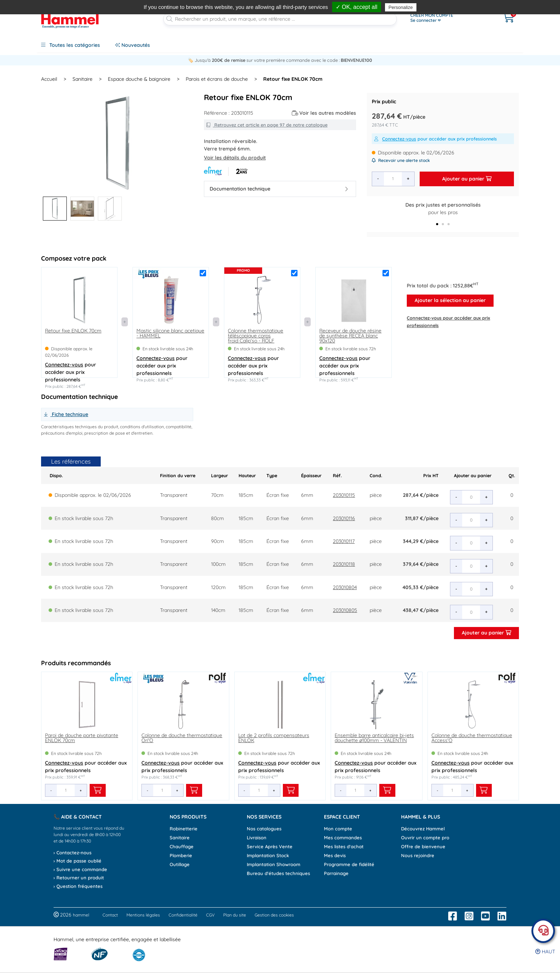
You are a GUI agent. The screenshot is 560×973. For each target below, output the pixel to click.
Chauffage (182, 846)
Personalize (401, 7)
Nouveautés (132, 45)
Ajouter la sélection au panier (450, 300)
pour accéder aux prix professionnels (436, 139)
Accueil (49, 79)
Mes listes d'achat (344, 846)
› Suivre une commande (80, 869)
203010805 (345, 610)
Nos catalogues (264, 829)
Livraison (257, 838)
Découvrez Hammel (423, 829)
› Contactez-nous (72, 853)
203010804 (345, 587)
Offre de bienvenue (423, 846)
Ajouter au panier (467, 179)
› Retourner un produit (79, 878)
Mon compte (338, 829)
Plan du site (235, 915)
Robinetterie (184, 829)
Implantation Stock (268, 855)
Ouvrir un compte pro (425, 838)
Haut (545, 952)
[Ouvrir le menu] (448, 18)
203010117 (344, 541)
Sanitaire (180, 838)
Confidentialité (183, 915)
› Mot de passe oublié (77, 861)
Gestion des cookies (274, 915)
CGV (210, 915)
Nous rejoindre (418, 855)
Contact (110, 915)
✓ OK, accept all (357, 7)
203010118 (344, 564)
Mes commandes (343, 838)
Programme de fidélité (349, 864)
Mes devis (335, 855)
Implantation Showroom (274, 864)
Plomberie (181, 855)
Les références (71, 461)
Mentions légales (143, 915)
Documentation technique (279, 189)
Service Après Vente (270, 846)
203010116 (344, 518)
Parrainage (336, 873)
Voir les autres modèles (324, 113)
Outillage (180, 864)
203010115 (344, 495)
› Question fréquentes (78, 886)
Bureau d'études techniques (278, 873)
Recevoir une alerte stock (401, 160)
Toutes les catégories (71, 45)
